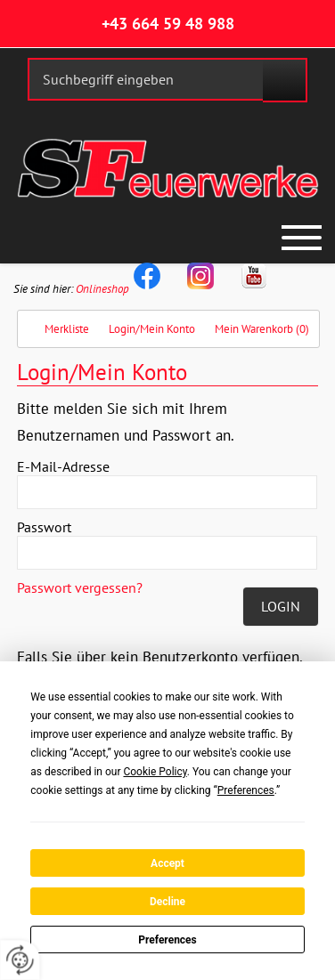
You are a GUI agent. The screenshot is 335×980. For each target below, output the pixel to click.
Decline (167, 902)
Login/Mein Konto (152, 329)
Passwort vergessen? (80, 587)
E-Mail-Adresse (63, 466)
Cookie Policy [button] (155, 772)
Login (281, 606)
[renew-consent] (20, 960)
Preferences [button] (246, 790)
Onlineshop (102, 289)
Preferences (167, 940)
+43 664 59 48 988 (168, 24)
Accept (167, 863)
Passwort (44, 527)
